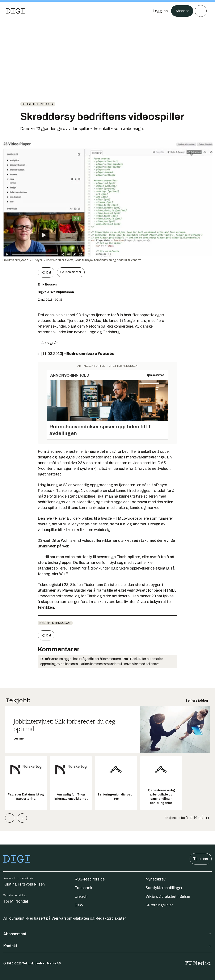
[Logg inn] (159, 11)
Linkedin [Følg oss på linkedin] (82, 896)
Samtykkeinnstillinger (164, 888)
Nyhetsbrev (155, 879)
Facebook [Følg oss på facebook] (83, 888)
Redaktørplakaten (111, 918)
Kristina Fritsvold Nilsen (24, 884)
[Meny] (201, 11)
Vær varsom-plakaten (70, 918)
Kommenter (71, 272)
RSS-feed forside (90, 879)
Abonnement (107, 934)
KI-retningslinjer (159, 905)
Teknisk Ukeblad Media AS (42, 963)
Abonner (182, 11)
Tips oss (201, 859)
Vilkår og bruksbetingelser (168, 896)
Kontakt (107, 946)
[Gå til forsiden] (15, 11)
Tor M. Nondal (16, 901)
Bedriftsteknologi (38, 104)
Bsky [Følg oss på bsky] (79, 905)
